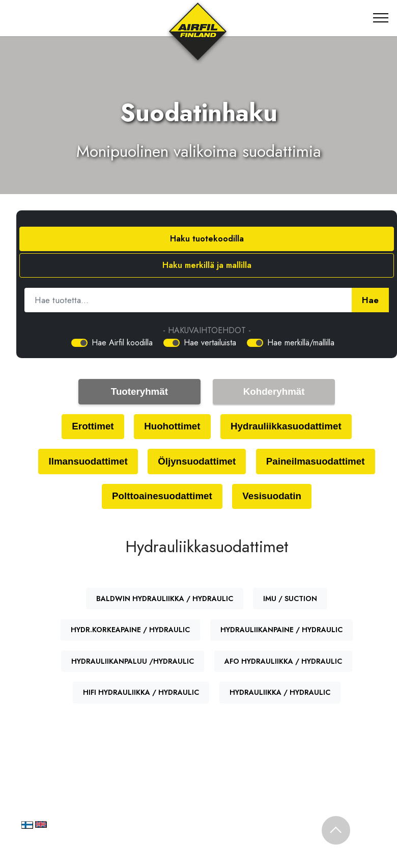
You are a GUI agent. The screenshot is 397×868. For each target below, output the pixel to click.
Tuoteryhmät (140, 391)
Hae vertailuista (210, 343)
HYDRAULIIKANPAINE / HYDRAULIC (281, 631)
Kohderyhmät (274, 391)
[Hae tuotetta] (188, 300)
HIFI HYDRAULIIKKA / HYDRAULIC (141, 694)
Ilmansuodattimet (86, 462)
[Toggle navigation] (381, 18)
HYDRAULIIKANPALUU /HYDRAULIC (133, 662)
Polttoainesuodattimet (161, 497)
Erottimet (91, 427)
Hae (370, 300)
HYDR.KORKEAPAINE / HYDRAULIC (130, 631)
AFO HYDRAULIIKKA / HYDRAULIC (283, 662)
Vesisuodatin (273, 497)
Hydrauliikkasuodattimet (287, 427)
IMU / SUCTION (290, 600)
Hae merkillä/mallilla (301, 343)
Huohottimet (171, 427)
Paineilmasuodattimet (317, 462)
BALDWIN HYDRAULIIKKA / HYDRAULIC (165, 600)
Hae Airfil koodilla (122, 343)
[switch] (79, 343)
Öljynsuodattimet (197, 462)
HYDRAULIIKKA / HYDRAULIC (280, 694)
